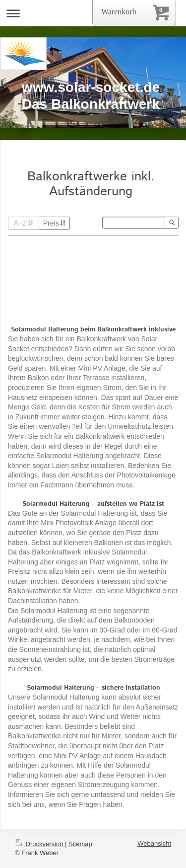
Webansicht (154, 843)
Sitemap (80, 844)
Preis (55, 223)
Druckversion (40, 844)
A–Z (24, 223)
